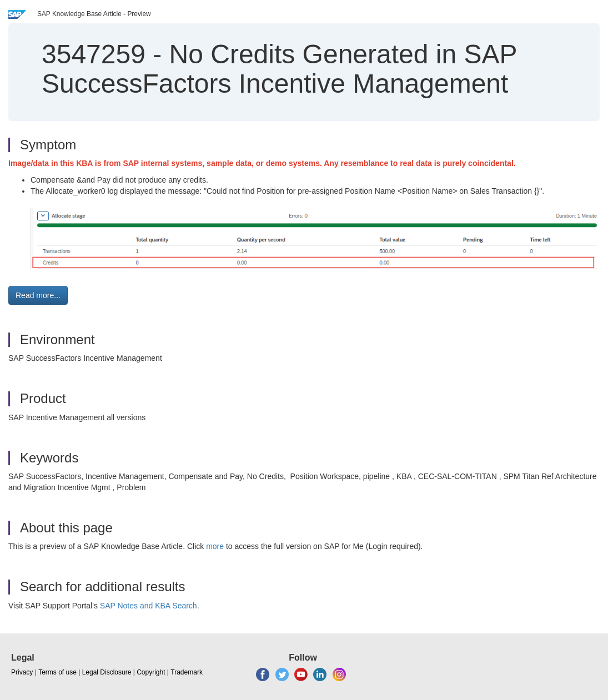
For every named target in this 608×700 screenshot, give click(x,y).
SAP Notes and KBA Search (149, 606)
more (215, 546)
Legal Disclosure (107, 672)
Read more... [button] (38, 295)
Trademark (187, 672)
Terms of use (57, 672)
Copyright (151, 672)
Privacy (22, 672)
